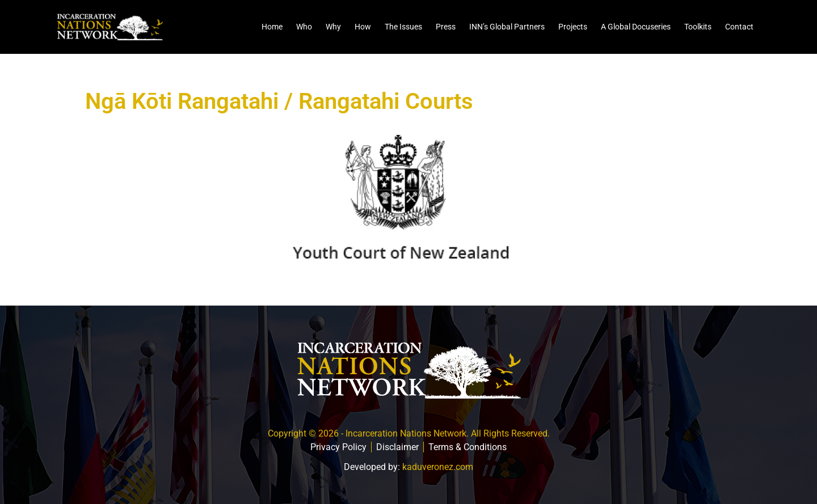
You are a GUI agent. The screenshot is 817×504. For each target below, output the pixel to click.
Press (446, 27)
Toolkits (698, 27)
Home (272, 27)
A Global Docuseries (636, 27)
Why (333, 27)
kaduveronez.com (438, 467)
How (363, 27)
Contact (739, 27)
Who (304, 27)
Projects (573, 27)
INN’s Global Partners (507, 27)
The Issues (403, 27)
